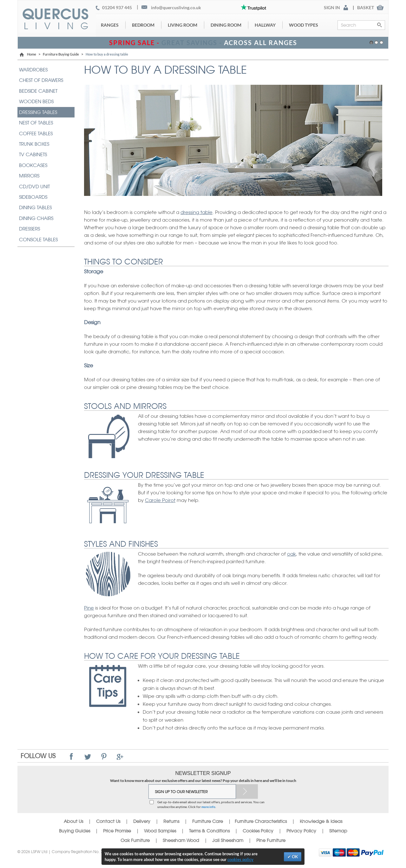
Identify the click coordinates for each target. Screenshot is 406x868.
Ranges (110, 25)
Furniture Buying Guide (61, 54)
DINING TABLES (35, 207)
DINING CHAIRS (36, 218)
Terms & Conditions (209, 831)
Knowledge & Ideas (321, 821)
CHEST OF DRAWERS (41, 80)
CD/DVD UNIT (34, 187)
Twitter (88, 756)
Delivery (142, 821)
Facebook (72, 756)
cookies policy (240, 859)
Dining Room (226, 25)
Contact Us (109, 821)
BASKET (366, 8)
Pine (89, 608)
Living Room (183, 25)
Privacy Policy (301, 831)
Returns (171, 821)
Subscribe (247, 791)
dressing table (196, 212)
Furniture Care (208, 821)
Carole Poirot (160, 500)
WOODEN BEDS (36, 101)
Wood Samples (160, 831)
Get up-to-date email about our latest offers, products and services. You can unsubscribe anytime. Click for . (211, 804)
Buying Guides (75, 831)
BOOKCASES (33, 165)
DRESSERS (29, 229)
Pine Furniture (271, 840)
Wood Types (304, 25)
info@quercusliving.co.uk (176, 8)
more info (208, 807)
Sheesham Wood (181, 840)
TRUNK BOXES (34, 144)
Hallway (265, 25)
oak (291, 554)
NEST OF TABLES (36, 123)
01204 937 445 (117, 8)
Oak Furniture (135, 840)
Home (32, 54)
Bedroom (143, 25)
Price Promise (117, 831)
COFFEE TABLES (36, 134)
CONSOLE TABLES (38, 240)
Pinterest (104, 756)
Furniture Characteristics (261, 821)
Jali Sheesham (228, 840)
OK (294, 857)
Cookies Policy (258, 831)
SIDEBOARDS (33, 197)
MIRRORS (29, 176)
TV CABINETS (33, 154)
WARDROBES (33, 70)
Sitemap (338, 831)
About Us (73, 821)
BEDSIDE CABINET (38, 91)
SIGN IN (332, 8)
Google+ (120, 756)
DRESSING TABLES (38, 112)
